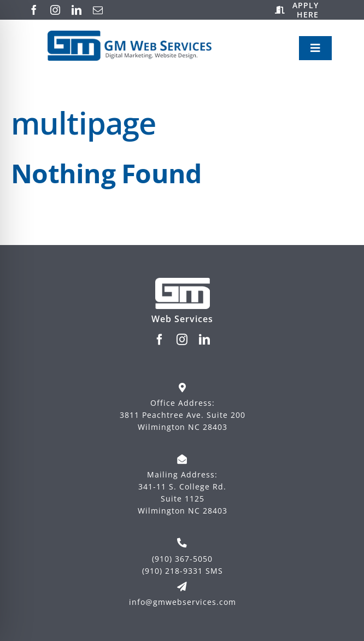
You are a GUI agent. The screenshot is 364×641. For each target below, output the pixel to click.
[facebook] (34, 10)
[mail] (98, 10)
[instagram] (55, 10)
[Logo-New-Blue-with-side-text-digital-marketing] (130, 36)
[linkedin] (77, 10)
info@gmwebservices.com (183, 602)
